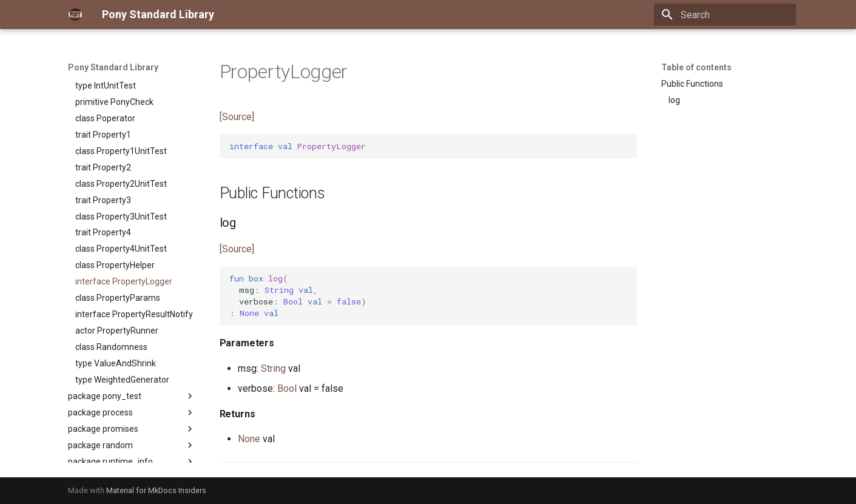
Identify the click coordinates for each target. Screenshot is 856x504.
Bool (287, 388)
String (273, 368)
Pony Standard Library (113, 67)
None (249, 439)
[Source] (237, 117)
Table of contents (696, 67)
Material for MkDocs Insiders (156, 490)
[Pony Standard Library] (75, 15)
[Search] (725, 15)
